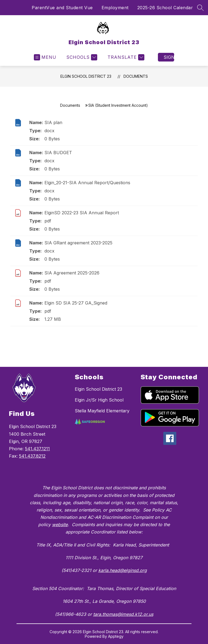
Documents (136, 76)
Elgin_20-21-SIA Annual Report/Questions (87, 183)
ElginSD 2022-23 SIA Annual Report (82, 213)
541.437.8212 (32, 456)
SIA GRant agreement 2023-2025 (78, 243)
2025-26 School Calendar (165, 8)
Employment (115, 8)
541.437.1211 (37, 449)
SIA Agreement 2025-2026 (72, 273)
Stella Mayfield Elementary (102, 411)
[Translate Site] (125, 57)
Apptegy (116, 636)
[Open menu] (45, 57)
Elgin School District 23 (86, 76)
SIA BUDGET (58, 153)
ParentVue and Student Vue (62, 8)
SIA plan (53, 122)
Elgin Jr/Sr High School (99, 400)
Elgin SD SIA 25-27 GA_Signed (76, 303)
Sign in (169, 57)
